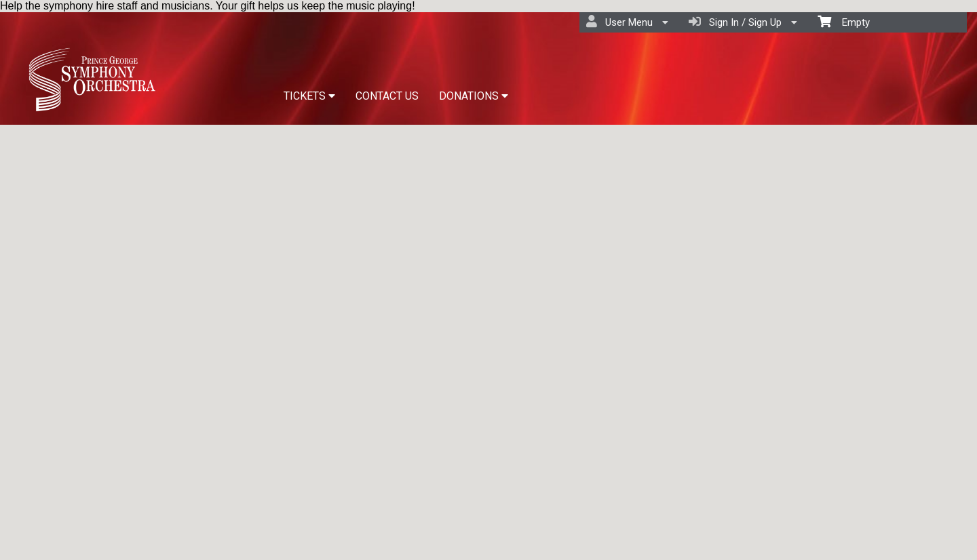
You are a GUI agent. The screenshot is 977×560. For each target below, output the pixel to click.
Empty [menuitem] (844, 21)
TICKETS (309, 96)
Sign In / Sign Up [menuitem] (743, 22)
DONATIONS (474, 96)
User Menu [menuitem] (627, 22)
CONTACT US (387, 96)
